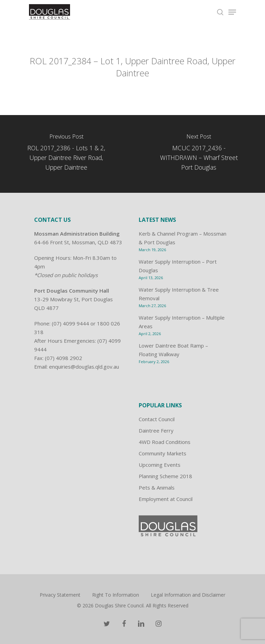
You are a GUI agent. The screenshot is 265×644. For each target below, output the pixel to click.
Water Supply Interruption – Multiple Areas (182, 322)
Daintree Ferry (156, 430)
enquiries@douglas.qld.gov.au (84, 367)
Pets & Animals (157, 487)
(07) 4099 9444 (70, 323)
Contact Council (157, 419)
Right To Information (116, 595)
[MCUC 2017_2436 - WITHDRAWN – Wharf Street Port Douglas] (199, 154)
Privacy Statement (60, 595)
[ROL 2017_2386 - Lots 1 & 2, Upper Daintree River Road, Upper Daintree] (66, 154)
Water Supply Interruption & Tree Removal (179, 294)
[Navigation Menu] (232, 12)
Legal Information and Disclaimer (188, 595)
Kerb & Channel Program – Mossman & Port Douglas (183, 238)
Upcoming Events (160, 465)
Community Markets (163, 453)
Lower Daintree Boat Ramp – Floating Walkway (173, 350)
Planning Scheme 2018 (165, 476)
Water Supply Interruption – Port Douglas (178, 266)
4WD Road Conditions (165, 442)
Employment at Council (166, 499)
